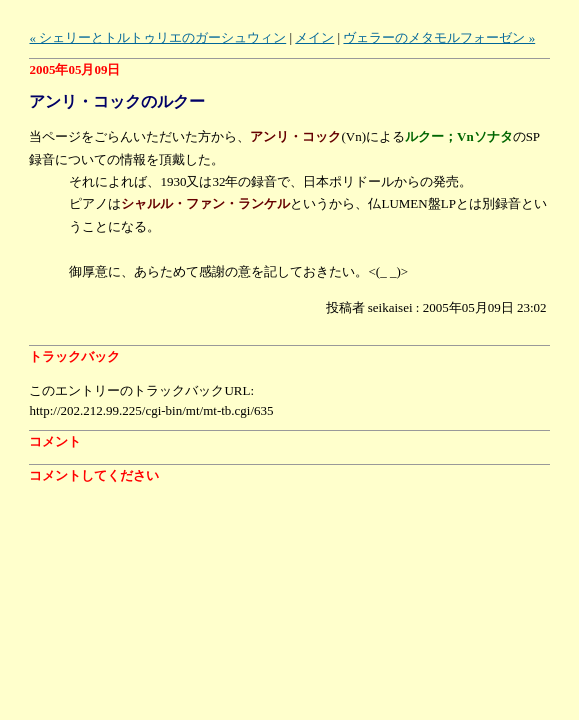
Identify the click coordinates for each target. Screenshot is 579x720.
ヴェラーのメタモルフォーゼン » (439, 37)
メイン (314, 37)
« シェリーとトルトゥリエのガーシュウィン (157, 37)
